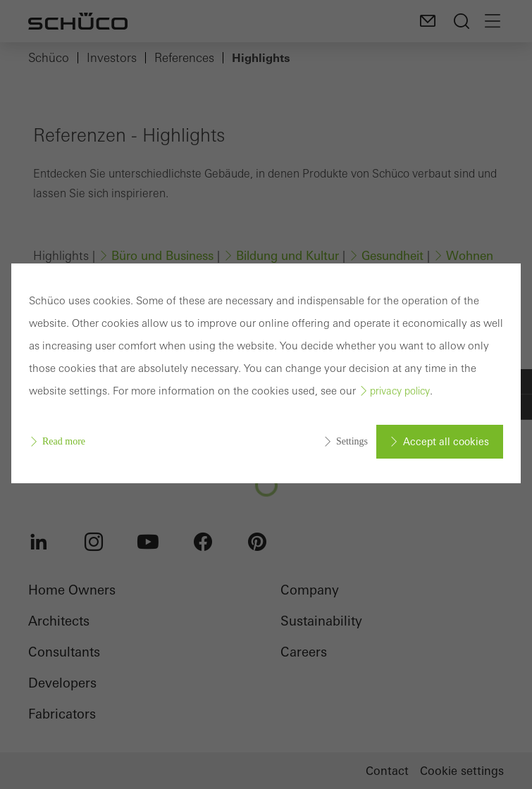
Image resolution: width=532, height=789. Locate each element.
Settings (352, 441)
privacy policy (400, 391)
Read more (64, 441)
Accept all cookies (446, 442)
